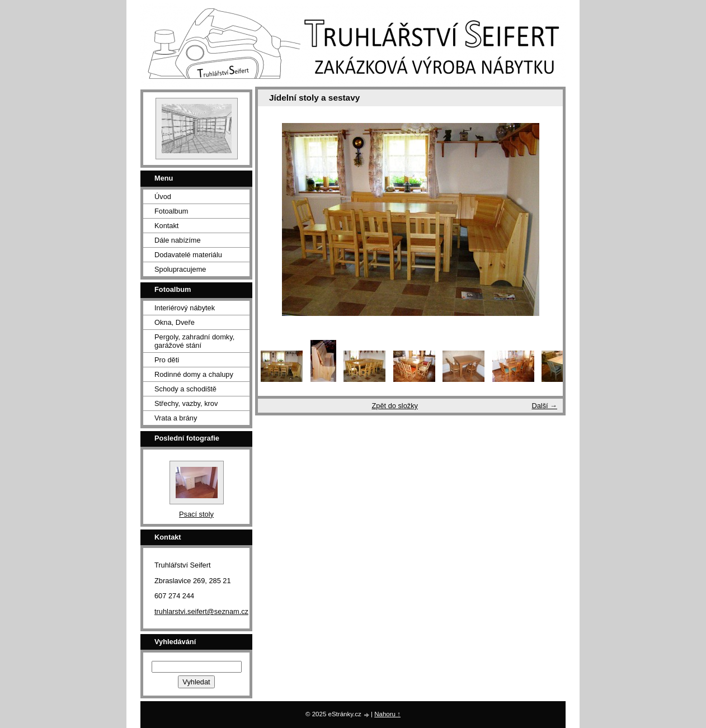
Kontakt (166, 226)
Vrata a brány (176, 418)
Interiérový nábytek (185, 308)
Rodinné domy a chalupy (194, 374)
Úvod (163, 197)
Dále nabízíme (178, 240)
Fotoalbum (171, 211)
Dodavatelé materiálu (188, 255)
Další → (544, 406)
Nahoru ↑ (387, 714)
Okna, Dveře (175, 322)
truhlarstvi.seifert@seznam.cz (201, 611)
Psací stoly (196, 514)
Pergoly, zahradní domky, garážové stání (194, 341)
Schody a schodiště (185, 389)
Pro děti (167, 360)
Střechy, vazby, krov (186, 403)
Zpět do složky (395, 406)
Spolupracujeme (180, 269)
